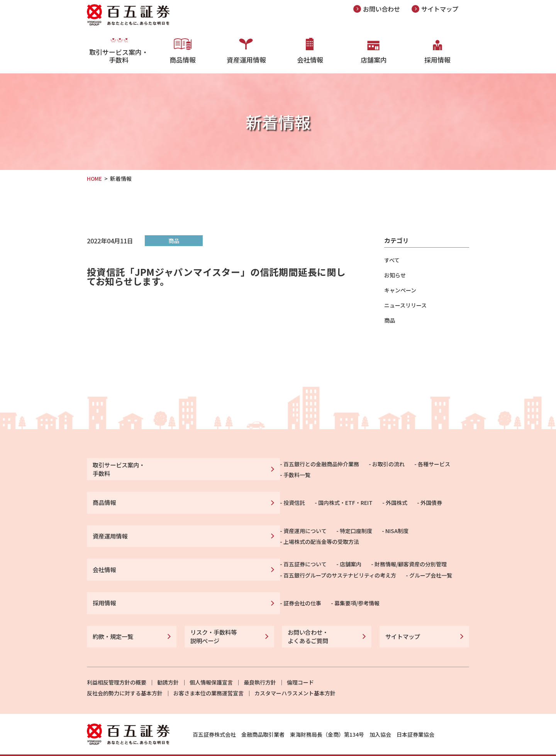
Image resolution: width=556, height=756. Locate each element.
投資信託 (199, 499)
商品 (390, 320)
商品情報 (183, 58)
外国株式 (301, 499)
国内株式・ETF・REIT (250, 499)
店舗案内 (374, 58)
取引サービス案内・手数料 (119, 62)
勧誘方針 (168, 667)
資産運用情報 (246, 58)
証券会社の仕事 (207, 591)
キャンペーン (400, 290)
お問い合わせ (383, 9)
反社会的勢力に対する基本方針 (125, 678)
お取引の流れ (293, 468)
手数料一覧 (381, 468)
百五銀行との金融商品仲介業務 (226, 468)
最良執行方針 (260, 667)
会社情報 (310, 58)
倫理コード (300, 667)
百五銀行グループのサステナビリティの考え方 (244, 566)
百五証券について (210, 556)
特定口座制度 (261, 530)
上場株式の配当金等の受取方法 (364, 530)
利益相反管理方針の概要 (117, 667)
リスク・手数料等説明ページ (212, 622)
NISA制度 (302, 530)
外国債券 (336, 499)
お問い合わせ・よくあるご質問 (307, 622)
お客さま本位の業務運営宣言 (208, 678)
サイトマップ (443, 9)
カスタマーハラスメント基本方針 (295, 678)
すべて (392, 260)
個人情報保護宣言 (211, 667)
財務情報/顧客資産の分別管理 (315, 556)
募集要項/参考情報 (262, 591)
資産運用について (210, 530)
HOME (95, 178)
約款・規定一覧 (112, 622)
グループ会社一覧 (335, 566)
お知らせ (395, 275)
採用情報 (437, 58)
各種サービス (339, 468)
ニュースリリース (405, 305)
